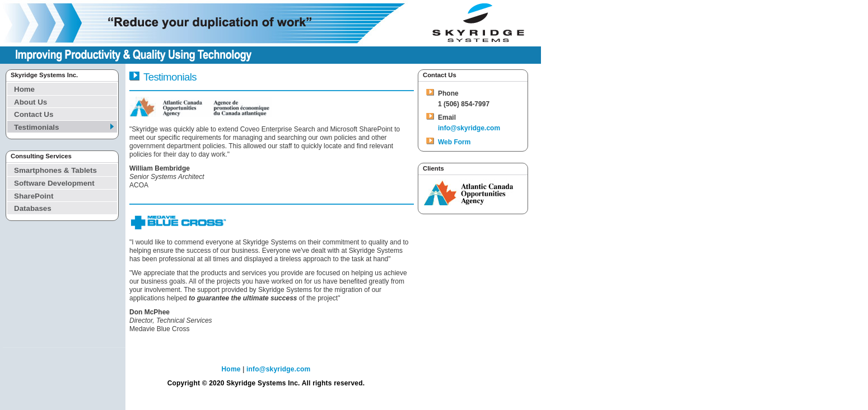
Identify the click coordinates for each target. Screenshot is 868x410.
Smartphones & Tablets (55, 170)
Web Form (454, 142)
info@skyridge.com (469, 128)
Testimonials (36, 127)
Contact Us (34, 114)
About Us (31, 102)
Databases (33, 208)
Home (24, 89)
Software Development (54, 183)
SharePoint (34, 196)
